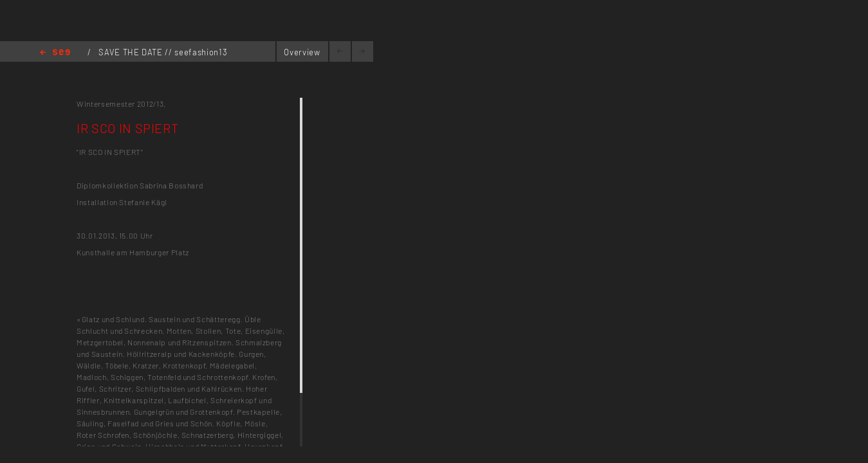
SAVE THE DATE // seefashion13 (163, 52)
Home (55, 53)
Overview (302, 52)
